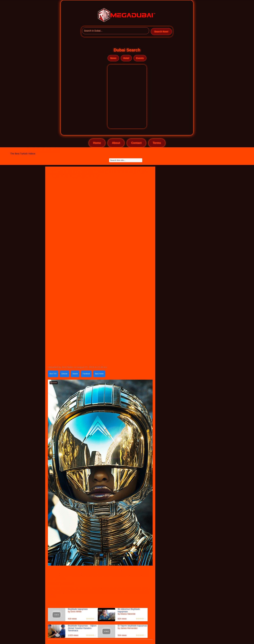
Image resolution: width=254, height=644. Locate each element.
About (116, 143)
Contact (136, 143)
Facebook (86, 374)
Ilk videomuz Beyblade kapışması (129, 610)
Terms (157, 143)
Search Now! (161, 32)
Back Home (99, 374)
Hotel (126, 58)
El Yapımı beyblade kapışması (132, 626)
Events (140, 58)
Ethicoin (64, 374)
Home (97, 143)
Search (75, 374)
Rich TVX (53, 374)
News (113, 58)
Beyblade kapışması (78, 609)
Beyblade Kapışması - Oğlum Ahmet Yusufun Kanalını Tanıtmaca (82, 628)
